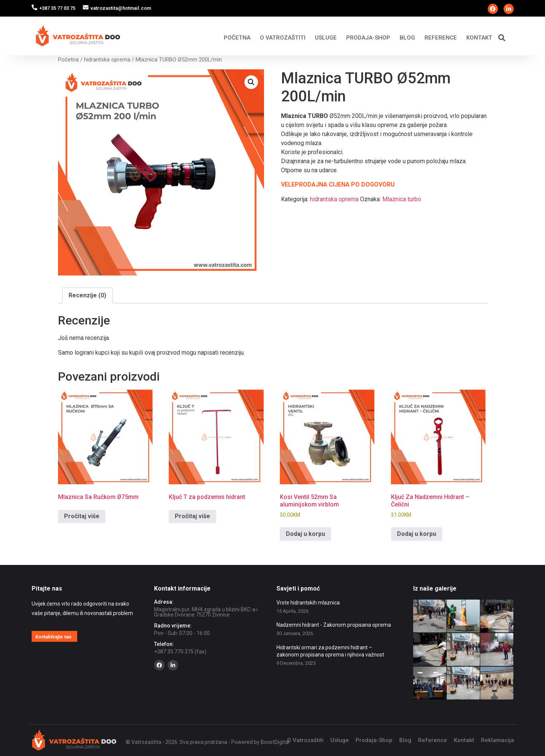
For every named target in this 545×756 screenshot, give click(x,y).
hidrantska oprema (107, 60)
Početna (237, 38)
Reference (441, 38)
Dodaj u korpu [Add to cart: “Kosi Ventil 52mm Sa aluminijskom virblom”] (305, 534)
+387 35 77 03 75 (57, 8)
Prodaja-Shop (368, 38)
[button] (502, 37)
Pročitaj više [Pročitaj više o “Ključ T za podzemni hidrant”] (192, 516)
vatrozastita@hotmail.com (121, 8)
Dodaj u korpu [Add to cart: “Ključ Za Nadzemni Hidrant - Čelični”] (417, 534)
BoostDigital (275, 742)
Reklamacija (498, 740)
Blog (407, 38)
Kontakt (479, 38)
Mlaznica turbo (402, 199)
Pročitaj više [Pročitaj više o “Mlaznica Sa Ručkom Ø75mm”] (82, 516)
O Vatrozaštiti (283, 38)
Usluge (326, 38)
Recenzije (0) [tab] (87, 295)
